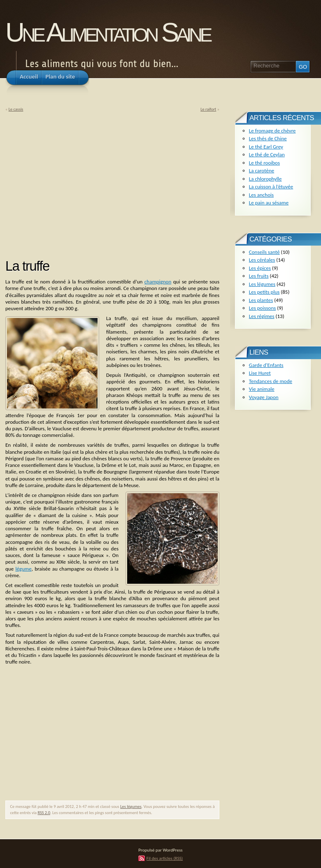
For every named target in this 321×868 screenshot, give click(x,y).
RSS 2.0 (44, 813)
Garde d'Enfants (266, 365)
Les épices (260, 268)
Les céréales (262, 260)
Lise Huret (260, 373)
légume (23, 569)
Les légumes (131, 806)
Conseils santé (264, 252)
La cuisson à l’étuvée (271, 187)
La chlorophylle (265, 179)
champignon (158, 282)
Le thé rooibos (264, 163)
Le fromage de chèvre (272, 131)
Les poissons (263, 308)
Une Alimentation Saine (108, 32)
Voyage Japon (264, 397)
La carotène (262, 171)
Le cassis (16, 109)
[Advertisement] (74, 183)
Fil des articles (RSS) (165, 858)
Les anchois (261, 195)
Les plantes (261, 300)
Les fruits (259, 276)
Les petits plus (264, 292)
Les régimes (262, 316)
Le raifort (208, 109)
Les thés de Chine (268, 138)
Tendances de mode (271, 381)
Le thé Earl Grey (266, 147)
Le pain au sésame (269, 203)
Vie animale (262, 389)
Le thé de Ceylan (267, 154)
